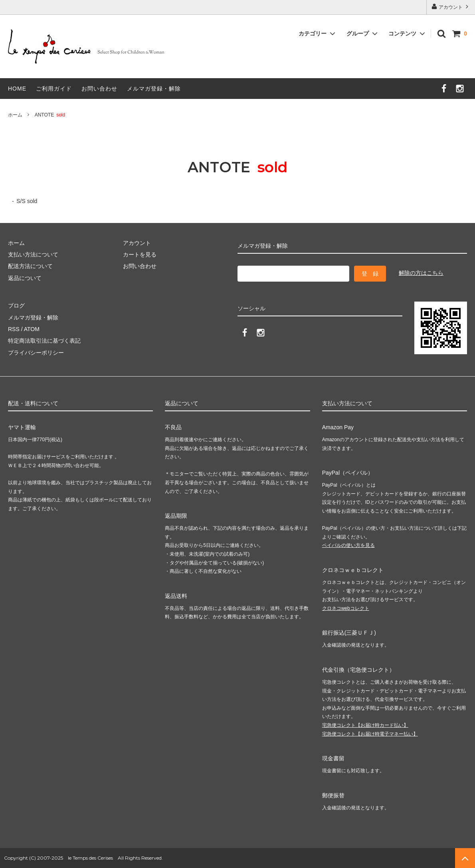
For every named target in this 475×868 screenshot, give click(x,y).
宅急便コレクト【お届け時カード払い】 (365, 725)
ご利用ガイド (54, 89)
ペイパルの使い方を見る (348, 545)
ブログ (16, 306)
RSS (14, 329)
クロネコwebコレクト (346, 608)
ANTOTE (50, 115)
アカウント (451, 7)
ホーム (15, 115)
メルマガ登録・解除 (154, 89)
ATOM (32, 329)
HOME (17, 89)
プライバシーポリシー (36, 353)
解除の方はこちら (421, 273)
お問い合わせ (99, 89)
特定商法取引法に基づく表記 (44, 341)
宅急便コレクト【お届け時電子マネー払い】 (370, 734)
